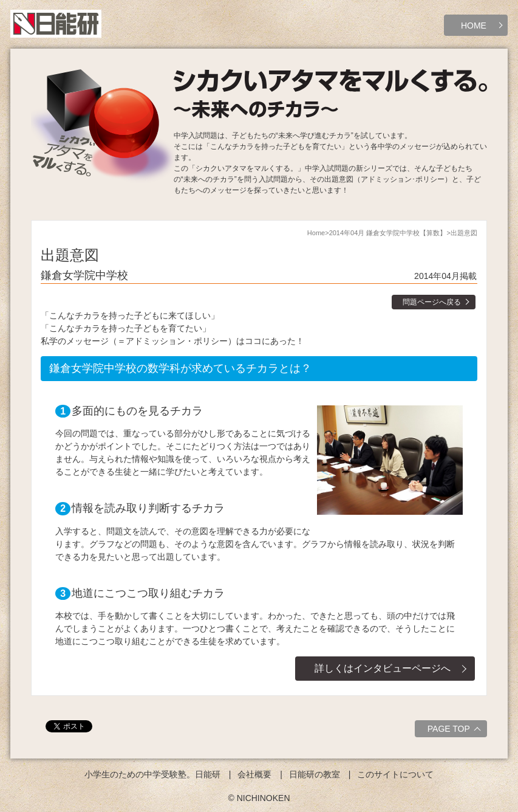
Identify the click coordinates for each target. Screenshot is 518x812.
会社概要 (254, 774)
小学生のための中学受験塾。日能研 (152, 774)
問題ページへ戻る (432, 302)
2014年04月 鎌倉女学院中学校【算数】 (388, 233)
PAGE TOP (456, 731)
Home (316, 233)
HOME (474, 26)
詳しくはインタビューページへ (383, 668)
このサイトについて (395, 774)
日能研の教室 (315, 774)
